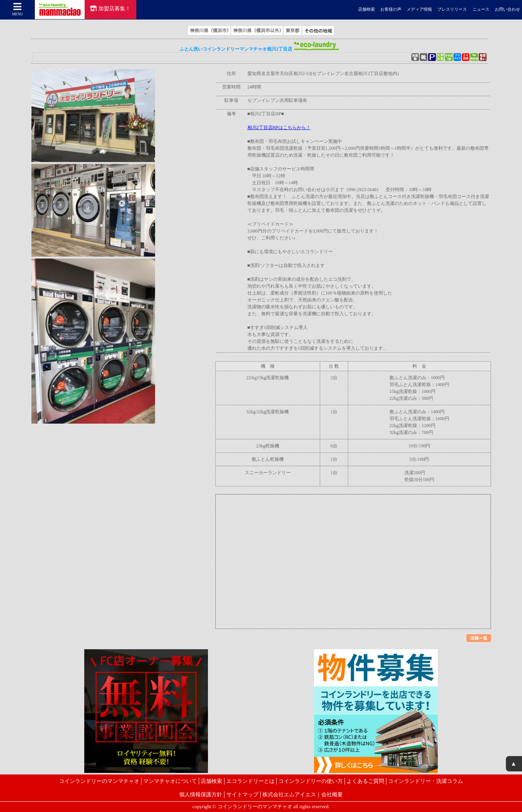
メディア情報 (419, 9)
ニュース (481, 9)
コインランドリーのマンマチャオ (99, 781)
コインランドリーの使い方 (311, 781)
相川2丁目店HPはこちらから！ (279, 128)
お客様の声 (391, 9)
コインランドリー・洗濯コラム (425, 781)
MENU (18, 9)
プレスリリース (452, 9)
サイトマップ (242, 794)
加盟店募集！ (110, 8)
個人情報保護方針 (201, 794)
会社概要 (332, 794)
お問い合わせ (507, 9)
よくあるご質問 (365, 781)
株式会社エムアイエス (289, 794)
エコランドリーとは (250, 781)
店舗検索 (367, 9)
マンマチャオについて (170, 781)
